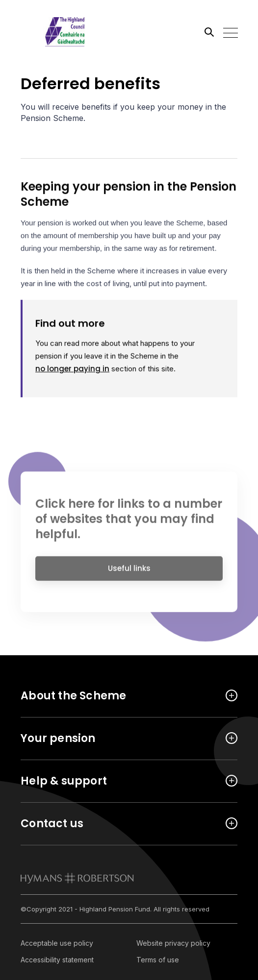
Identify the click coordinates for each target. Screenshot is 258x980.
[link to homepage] (77, 878)
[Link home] (65, 32)
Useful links (129, 572)
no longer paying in (72, 370)
